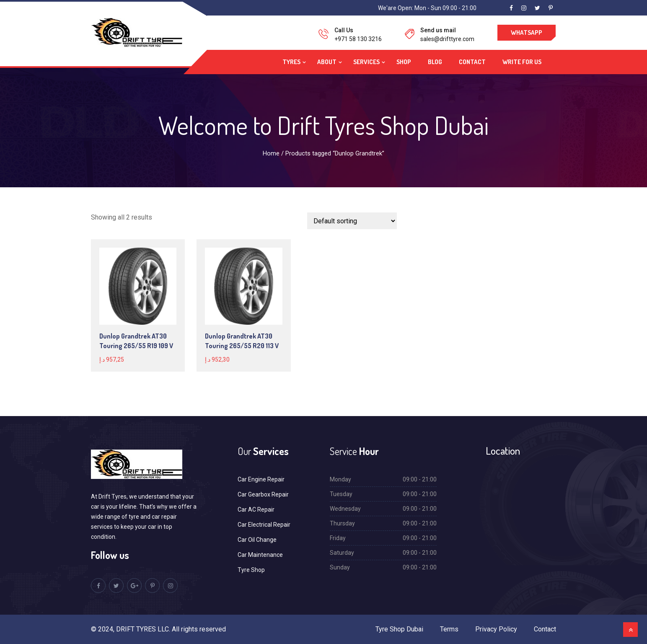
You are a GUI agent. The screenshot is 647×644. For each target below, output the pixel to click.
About (327, 62)
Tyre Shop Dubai (399, 629)
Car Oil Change (257, 540)
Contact (472, 62)
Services (366, 62)
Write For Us (522, 62)
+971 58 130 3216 (358, 39)
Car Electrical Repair (264, 525)
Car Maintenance (260, 555)
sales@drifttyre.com (447, 39)
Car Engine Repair (261, 479)
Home (271, 153)
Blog (435, 62)
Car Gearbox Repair (263, 494)
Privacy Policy (496, 629)
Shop (404, 62)
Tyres (291, 62)
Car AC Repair (256, 510)
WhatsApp (527, 32)
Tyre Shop (251, 570)
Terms (449, 629)
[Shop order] (352, 221)
